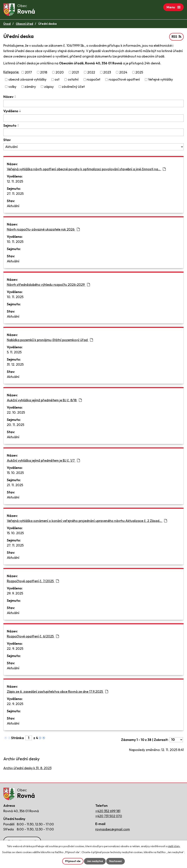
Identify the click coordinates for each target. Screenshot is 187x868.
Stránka (18, 739)
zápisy (49, 87)
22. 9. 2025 (15, 649)
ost (57, 80)
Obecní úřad (24, 24)
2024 (123, 73)
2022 (91, 73)
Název (8, 97)
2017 (28, 73)
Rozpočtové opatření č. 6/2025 (33, 637)
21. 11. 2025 (15, 486)
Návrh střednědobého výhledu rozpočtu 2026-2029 (48, 285)
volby (12, 87)
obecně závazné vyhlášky (27, 80)
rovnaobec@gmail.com (113, 831)
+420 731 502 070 (109, 818)
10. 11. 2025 (15, 242)
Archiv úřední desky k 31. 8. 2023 (27, 769)
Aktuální (13, 207)
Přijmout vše (72, 861)
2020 (60, 73)
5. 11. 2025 (14, 353)
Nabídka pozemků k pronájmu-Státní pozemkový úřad (50, 341)
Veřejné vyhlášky (160, 80)
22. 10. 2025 (16, 413)
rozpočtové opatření (124, 80)
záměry (30, 87)
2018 (44, 73)
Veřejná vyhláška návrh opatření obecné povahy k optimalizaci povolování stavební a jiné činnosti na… (86, 170)
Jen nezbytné (95, 861)
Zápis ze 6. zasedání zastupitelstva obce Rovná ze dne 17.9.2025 (57, 692)
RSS (176, 37)
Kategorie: (11, 73)
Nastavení (116, 861)
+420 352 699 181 (108, 813)
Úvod (7, 24)
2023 (107, 73)
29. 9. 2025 (15, 594)
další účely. (174, 846)
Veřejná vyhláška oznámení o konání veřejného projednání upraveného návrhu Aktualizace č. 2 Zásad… (87, 521)
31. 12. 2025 (15, 365)
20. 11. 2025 (16, 425)
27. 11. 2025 (15, 194)
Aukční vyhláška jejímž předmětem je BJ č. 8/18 (44, 401)
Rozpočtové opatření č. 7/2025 (33, 582)
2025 (139, 73)
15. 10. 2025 (15, 473)
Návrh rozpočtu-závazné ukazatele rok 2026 (43, 230)
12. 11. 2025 (15, 182)
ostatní (73, 80)
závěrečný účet (73, 87)
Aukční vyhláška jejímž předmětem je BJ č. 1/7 (43, 461)
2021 (75, 73)
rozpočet (93, 80)
